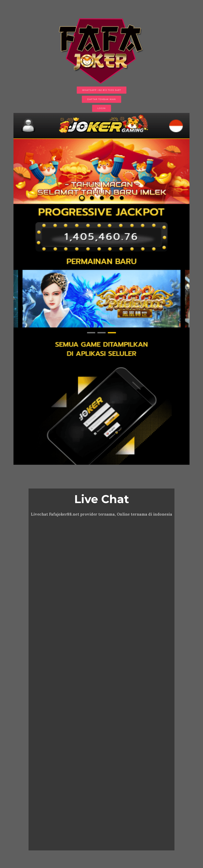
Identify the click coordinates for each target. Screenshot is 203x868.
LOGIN (102, 108)
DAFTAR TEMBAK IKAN (101, 99)
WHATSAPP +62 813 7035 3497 (102, 90)
